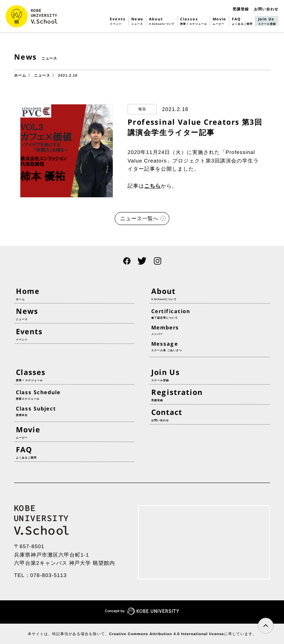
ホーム (20, 75)
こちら (153, 186)
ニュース (42, 75)
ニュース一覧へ (140, 218)
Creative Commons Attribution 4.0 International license (166, 634)
